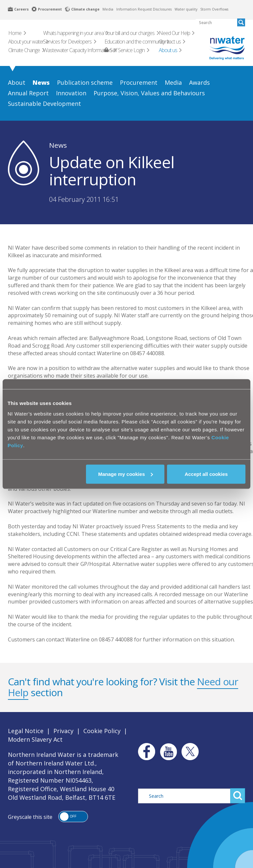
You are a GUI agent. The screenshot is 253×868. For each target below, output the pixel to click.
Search (238, 796)
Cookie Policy (102, 731)
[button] (73, 817)
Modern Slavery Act (35, 739)
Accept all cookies (206, 474)
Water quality (186, 9)
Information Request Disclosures (144, 9)
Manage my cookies (126, 474)
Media (108, 9)
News (58, 145)
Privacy (63, 731)
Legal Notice (26, 731)
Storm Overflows (214, 9)
